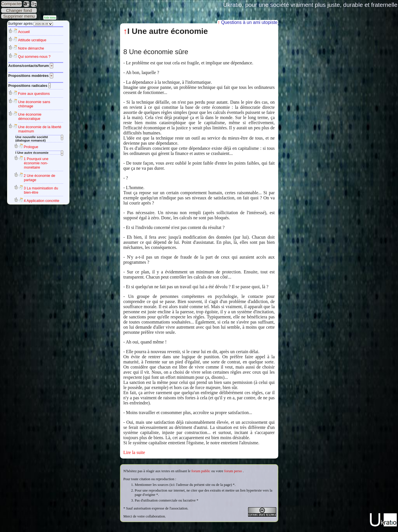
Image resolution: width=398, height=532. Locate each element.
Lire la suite (134, 452)
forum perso (233, 471)
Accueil (24, 32)
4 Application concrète (41, 201)
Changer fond (19, 10)
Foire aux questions (34, 94)
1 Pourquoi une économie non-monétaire (36, 163)
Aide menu (50, 18)
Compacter (12, 4)
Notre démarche (31, 48)
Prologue (31, 147)
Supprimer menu (19, 16)
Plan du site (199, 530)
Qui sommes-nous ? (34, 57)
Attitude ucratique (32, 40)
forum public (201, 471)
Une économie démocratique (30, 116)
